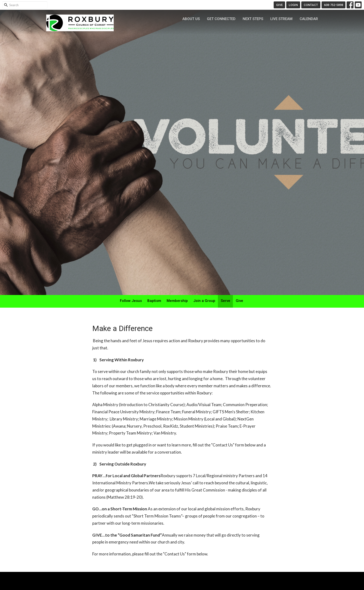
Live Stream (281, 19)
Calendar (309, 19)
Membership (177, 301)
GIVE (279, 5)
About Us (191, 19)
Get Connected (221, 19)
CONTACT (311, 5)
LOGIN (293, 5)
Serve (226, 301)
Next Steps (253, 19)
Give (239, 301)
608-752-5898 (333, 5)
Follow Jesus (131, 301)
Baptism (154, 301)
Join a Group (204, 301)
